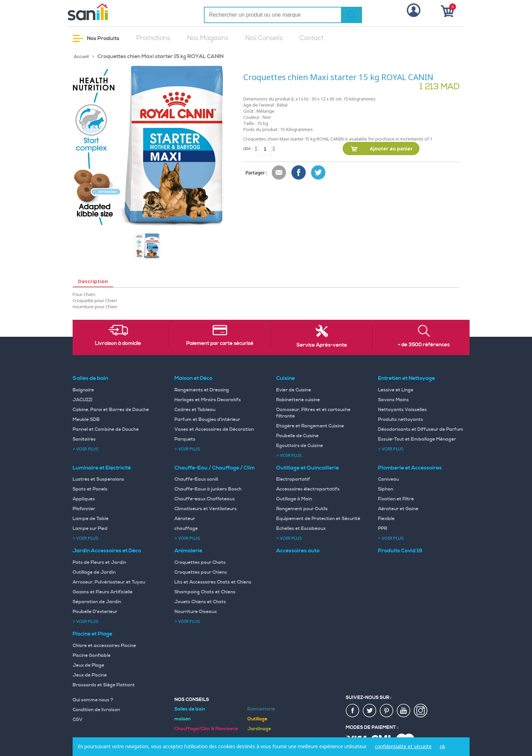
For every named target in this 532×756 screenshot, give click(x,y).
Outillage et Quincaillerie (308, 468)
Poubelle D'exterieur (95, 612)
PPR (383, 529)
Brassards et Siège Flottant (104, 685)
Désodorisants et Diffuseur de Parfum (421, 429)
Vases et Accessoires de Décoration (214, 429)
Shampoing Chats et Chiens (205, 592)
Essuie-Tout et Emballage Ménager (417, 439)
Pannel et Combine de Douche (106, 429)
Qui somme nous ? (93, 700)
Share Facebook (299, 173)
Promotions (153, 38)
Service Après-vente (322, 345)
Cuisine (286, 378)
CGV (78, 720)
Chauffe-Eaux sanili (196, 479)
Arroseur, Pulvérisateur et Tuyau (109, 582)
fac (353, 711)
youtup (404, 711)
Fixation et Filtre (396, 499)
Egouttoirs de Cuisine (300, 446)
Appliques (84, 499)
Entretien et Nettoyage (406, 378)
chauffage (186, 529)
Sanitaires (84, 439)
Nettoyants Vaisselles (402, 410)
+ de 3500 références (424, 345)
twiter (370, 711)
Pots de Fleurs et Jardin (99, 563)
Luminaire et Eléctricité (102, 468)
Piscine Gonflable (92, 656)
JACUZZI (83, 400)
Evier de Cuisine (294, 390)
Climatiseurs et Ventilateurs (206, 509)
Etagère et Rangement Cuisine (310, 426)
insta (421, 711)
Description (93, 281)
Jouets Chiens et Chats (200, 602)
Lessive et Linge (396, 390)
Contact (312, 38)
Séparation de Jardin (97, 602)
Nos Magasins (208, 38)
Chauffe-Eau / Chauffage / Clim (215, 468)
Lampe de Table (91, 519)
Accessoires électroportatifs (308, 489)
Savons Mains (393, 400)
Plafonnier (84, 509)
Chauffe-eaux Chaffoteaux (205, 499)
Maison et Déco (193, 378)
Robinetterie (261, 709)
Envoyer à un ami (279, 173)
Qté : (248, 149)
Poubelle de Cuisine (297, 436)
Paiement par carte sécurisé (220, 344)
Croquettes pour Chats (200, 563)
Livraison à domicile (118, 344)
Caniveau (388, 479)
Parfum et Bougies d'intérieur (207, 420)
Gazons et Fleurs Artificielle (103, 592)
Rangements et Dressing (202, 390)
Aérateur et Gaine (398, 509)
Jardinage (259, 729)
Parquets (185, 439)
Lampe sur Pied (90, 529)
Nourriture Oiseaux (196, 612)
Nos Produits (96, 39)
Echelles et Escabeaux (301, 529)
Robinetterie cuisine (298, 400)
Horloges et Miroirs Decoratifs (208, 400)
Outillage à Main (294, 499)
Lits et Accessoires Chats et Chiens (213, 582)
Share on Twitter (319, 173)
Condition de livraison (96, 710)
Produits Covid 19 (400, 551)
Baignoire (83, 390)
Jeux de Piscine (90, 675)
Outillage (257, 719)
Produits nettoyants (401, 420)
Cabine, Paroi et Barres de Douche (111, 410)
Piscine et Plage (92, 634)
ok (442, 746)
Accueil (81, 57)
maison (183, 719)
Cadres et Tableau (195, 410)
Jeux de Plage (88, 665)
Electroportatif (293, 479)
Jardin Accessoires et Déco (107, 551)
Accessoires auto (298, 551)
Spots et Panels (90, 489)
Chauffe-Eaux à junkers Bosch (208, 489)
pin (387, 711)
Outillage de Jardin (94, 572)
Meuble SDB (86, 420)
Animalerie (188, 551)
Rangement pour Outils (302, 509)
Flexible (386, 519)
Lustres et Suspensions (98, 479)
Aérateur (185, 519)
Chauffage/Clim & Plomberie (206, 729)
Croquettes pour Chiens (201, 572)
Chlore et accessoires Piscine (104, 646)
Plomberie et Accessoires (410, 468)
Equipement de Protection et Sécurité (318, 519)
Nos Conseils (264, 38)
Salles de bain (90, 378)
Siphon (386, 489)
